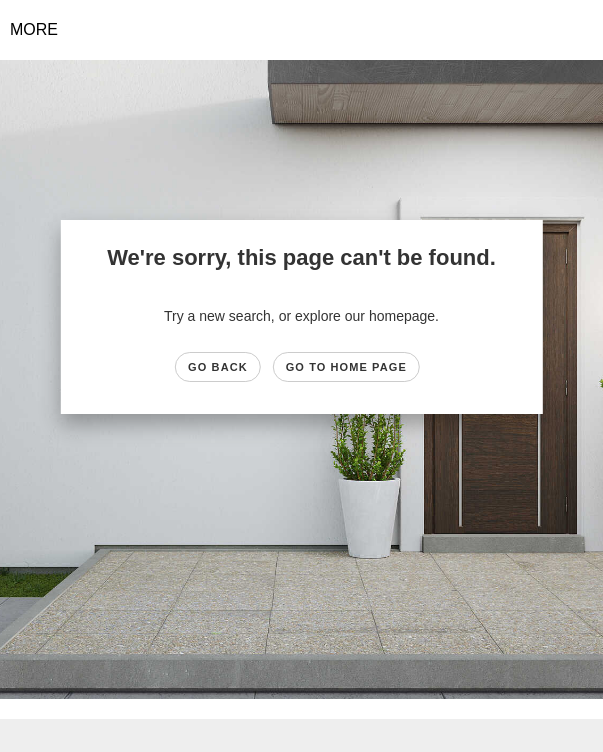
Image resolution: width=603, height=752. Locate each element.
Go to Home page (346, 367)
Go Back (218, 367)
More (34, 29)
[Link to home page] (301, 30)
